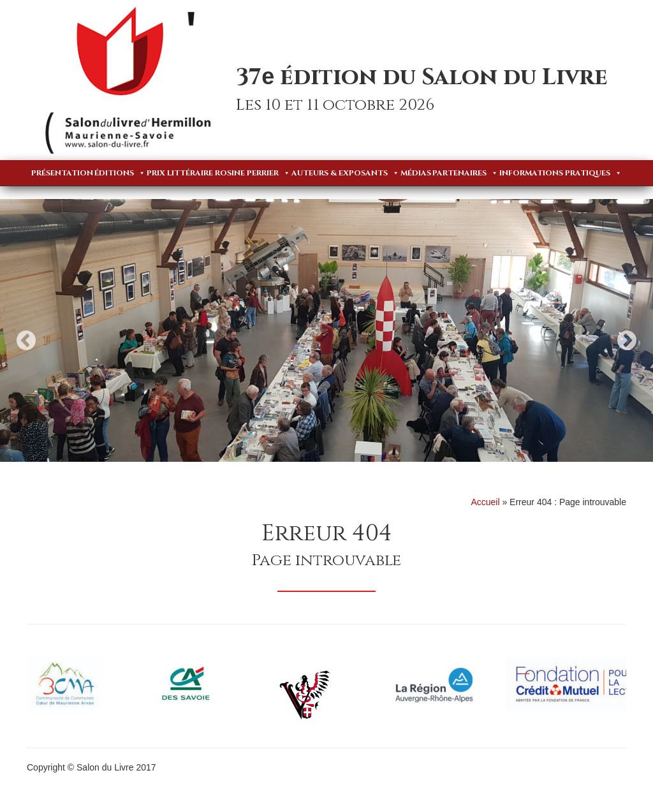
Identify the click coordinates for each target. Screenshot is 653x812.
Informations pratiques (561, 173)
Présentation (62, 173)
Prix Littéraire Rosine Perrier (218, 173)
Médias (416, 173)
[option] (326, 330)
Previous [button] (26, 340)
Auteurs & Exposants (345, 173)
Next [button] (627, 340)
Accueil (485, 502)
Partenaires (465, 173)
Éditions (120, 173)
